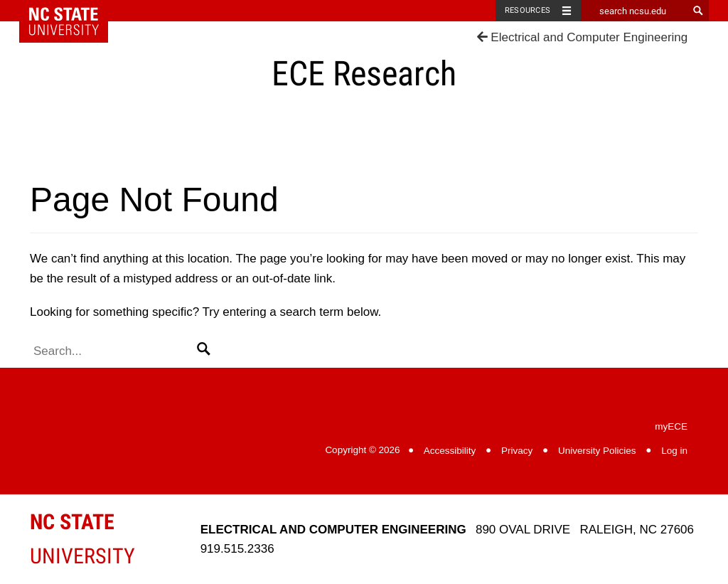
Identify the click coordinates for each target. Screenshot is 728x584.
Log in (674, 451)
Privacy (517, 451)
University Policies (597, 451)
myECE (671, 426)
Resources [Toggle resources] (528, 10)
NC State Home (73, 11)
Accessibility (450, 451)
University (82, 539)
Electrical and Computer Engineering (583, 37)
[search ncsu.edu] (634, 11)
